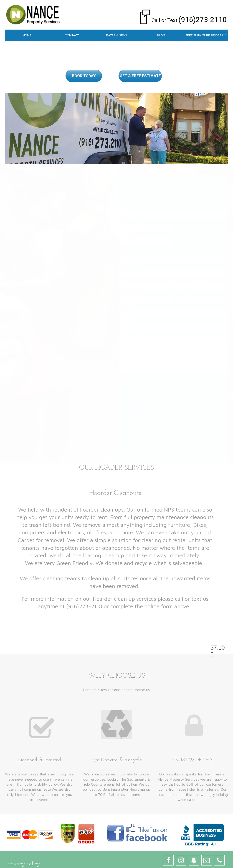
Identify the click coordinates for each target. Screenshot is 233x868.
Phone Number (134, 222)
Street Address (132, 254)
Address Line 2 (133, 267)
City (124, 281)
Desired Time (131, 321)
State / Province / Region (193, 281)
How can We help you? (140, 334)
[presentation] (156, 389)
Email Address (133, 235)
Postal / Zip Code (134, 294)
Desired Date (131, 308)
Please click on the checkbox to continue (152, 377)
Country (181, 294)
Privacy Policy (24, 864)
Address (128, 248)
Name (127, 208)
